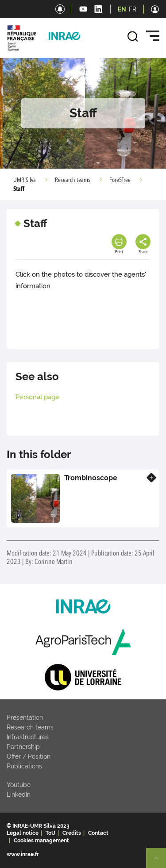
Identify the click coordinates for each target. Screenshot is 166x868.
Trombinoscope (91, 478)
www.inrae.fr (23, 854)
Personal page (37, 397)
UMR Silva (25, 180)
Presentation (25, 718)
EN (122, 9)
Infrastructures (28, 737)
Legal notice (23, 833)
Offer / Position (29, 756)
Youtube (19, 785)
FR (133, 9)
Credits (72, 833)
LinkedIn (19, 795)
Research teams (73, 180)
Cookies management (41, 841)
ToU (50, 833)
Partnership (23, 747)
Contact (98, 833)
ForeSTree (120, 180)
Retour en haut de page (160, 862)
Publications (24, 766)
